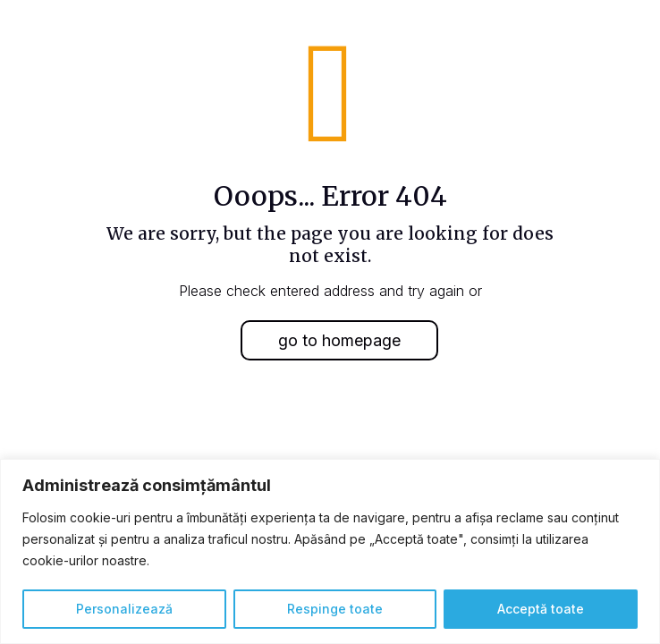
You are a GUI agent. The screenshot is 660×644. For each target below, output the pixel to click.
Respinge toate (335, 609)
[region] (330, 551)
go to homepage (339, 340)
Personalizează (124, 609)
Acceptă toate (541, 609)
